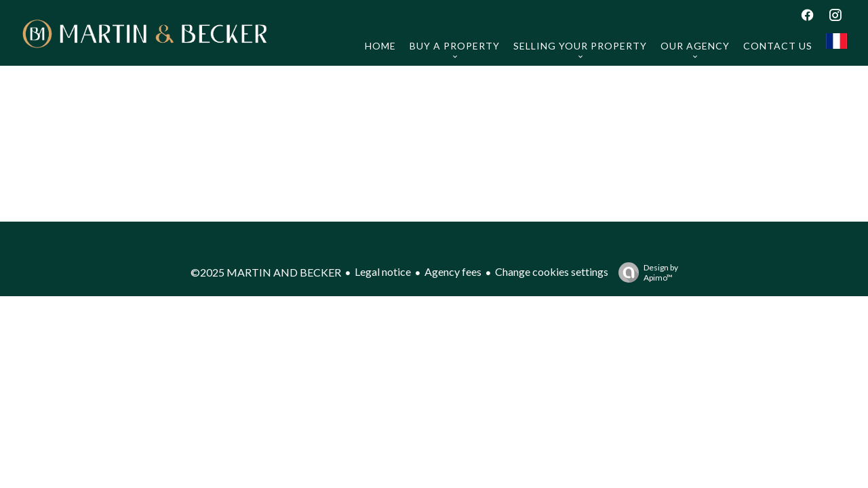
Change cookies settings (552, 271)
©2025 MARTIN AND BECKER (266, 272)
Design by (645, 272)
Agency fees (453, 271)
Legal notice (383, 271)
